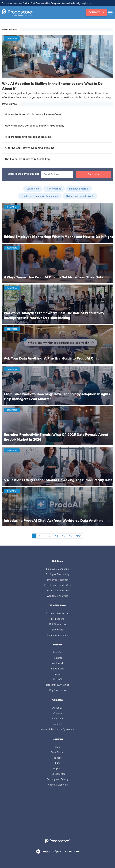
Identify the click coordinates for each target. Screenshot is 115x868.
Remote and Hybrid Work (58, 585)
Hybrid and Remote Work (80, 196)
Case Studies (58, 752)
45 (63, 536)
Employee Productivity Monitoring (40, 196)
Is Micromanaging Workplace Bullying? (29, 137)
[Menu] (111, 13)
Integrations (58, 669)
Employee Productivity (58, 574)
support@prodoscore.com (61, 851)
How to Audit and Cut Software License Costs (33, 114)
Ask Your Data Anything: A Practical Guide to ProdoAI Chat (51, 358)
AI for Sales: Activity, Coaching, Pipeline (30, 148)
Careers (58, 713)
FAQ (58, 763)
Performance (54, 189)
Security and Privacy (58, 779)
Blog (58, 747)
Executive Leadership (58, 613)
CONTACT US (96, 12)
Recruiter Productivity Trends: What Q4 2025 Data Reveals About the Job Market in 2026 (56, 437)
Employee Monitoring (58, 569)
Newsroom (58, 719)
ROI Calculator (58, 774)
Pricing (58, 674)
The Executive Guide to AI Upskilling (27, 159)
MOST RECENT (10, 29)
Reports (58, 769)
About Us (58, 708)
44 (56, 536)
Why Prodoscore (58, 690)
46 (70, 536)
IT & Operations (58, 624)
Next (79, 536)
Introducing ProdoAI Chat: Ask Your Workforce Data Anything (54, 520)
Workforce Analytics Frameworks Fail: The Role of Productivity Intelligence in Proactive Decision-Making (54, 315)
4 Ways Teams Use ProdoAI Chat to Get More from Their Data (53, 277)
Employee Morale (79, 189)
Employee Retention (58, 580)
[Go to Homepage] (18, 13)
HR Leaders (58, 619)
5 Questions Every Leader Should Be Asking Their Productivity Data (58, 480)
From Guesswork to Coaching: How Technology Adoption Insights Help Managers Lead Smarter (57, 396)
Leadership (33, 189)
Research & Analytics (58, 685)
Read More (12, 38)
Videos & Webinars (58, 785)
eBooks (58, 758)
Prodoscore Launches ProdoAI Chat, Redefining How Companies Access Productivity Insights (45, 3)
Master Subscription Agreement (58, 729)
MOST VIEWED (10, 104)
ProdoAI (58, 679)
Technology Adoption (58, 591)
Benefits (58, 652)
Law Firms (58, 630)
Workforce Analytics (58, 596)
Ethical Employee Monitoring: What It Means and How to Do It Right (58, 237)
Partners (58, 724)
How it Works (58, 663)
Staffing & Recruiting (58, 635)
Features (58, 658)
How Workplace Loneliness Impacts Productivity (34, 126)
